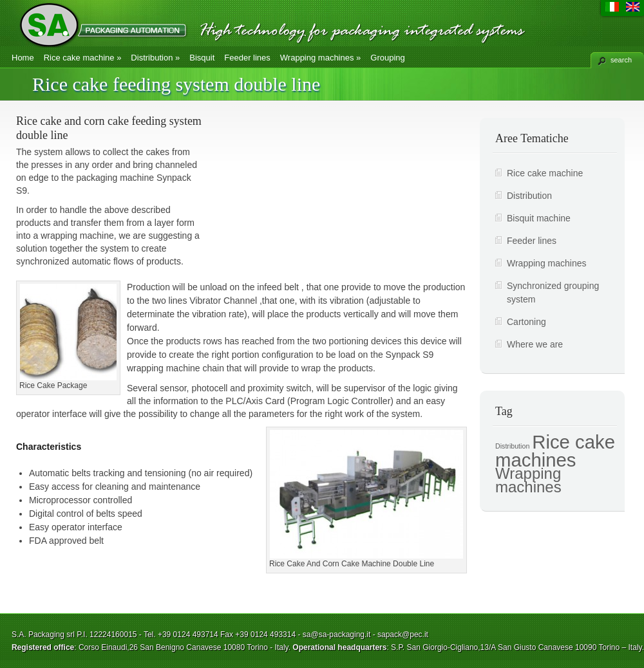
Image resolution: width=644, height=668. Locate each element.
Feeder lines (247, 58)
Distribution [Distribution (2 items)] (512, 446)
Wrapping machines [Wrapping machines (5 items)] (528, 480)
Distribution (155, 58)
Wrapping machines (321, 58)
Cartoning (526, 322)
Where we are (535, 344)
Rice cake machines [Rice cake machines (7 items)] (555, 451)
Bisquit (202, 58)
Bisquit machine (539, 218)
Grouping (387, 58)
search (621, 60)
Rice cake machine (83, 58)
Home (23, 58)
